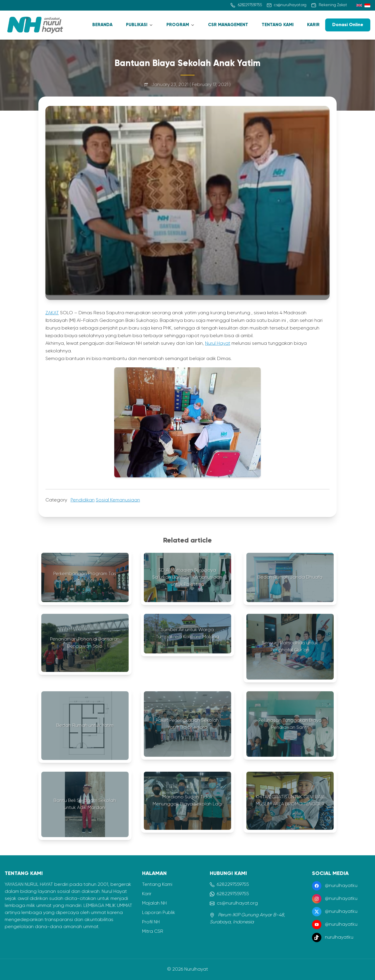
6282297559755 (229, 885)
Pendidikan (83, 500)
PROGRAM (178, 25)
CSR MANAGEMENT (228, 25)
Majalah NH (154, 903)
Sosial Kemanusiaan (118, 500)
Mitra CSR (153, 932)
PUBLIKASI (137, 25)
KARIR (313, 25)
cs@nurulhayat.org (234, 903)
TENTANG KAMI (278, 25)
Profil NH (151, 922)
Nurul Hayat (218, 344)
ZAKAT (52, 313)
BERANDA (102, 25)
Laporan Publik (159, 913)
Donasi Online (348, 25)
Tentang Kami (157, 885)
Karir (147, 894)
